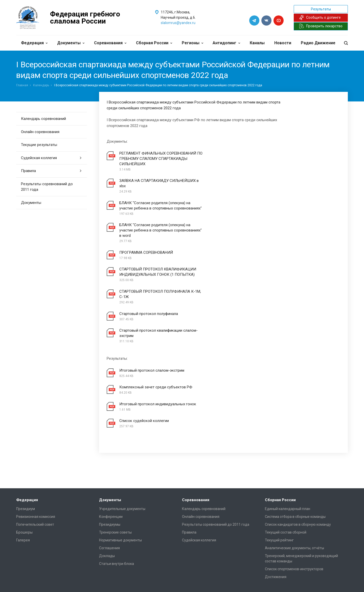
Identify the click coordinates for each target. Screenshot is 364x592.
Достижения (276, 500)
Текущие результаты (39, 145)
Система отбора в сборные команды (295, 439)
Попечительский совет (35, 447)
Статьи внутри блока (117, 487)
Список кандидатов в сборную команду (298, 447)
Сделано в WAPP (29, 581)
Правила (51, 171)
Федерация (34, 43)
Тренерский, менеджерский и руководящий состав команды (301, 481)
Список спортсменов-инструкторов (294, 492)
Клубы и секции (29, 535)
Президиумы (110, 447)
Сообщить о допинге (320, 17)
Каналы (257, 43)
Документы (71, 43)
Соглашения (109, 471)
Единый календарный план (288, 432)
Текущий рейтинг (279, 463)
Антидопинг (226, 43)
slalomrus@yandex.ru (178, 23)
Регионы (192, 43)
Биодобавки (109, 543)
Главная (22, 85)
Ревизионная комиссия (36, 439)
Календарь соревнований (43, 119)
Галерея (23, 463)
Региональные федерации (39, 527)
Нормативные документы (120, 463)
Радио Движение (318, 43)
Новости (283, 43)
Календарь (41, 85)
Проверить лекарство (321, 26)
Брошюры (24, 455)
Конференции (111, 439)
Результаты (321, 9)
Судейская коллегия (51, 158)
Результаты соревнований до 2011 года (47, 187)
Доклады (107, 479)
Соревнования (110, 43)
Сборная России (154, 43)
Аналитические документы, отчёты (294, 471)
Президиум (26, 432)
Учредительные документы (122, 432)
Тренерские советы (115, 455)
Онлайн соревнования (40, 132)
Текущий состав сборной (286, 455)
